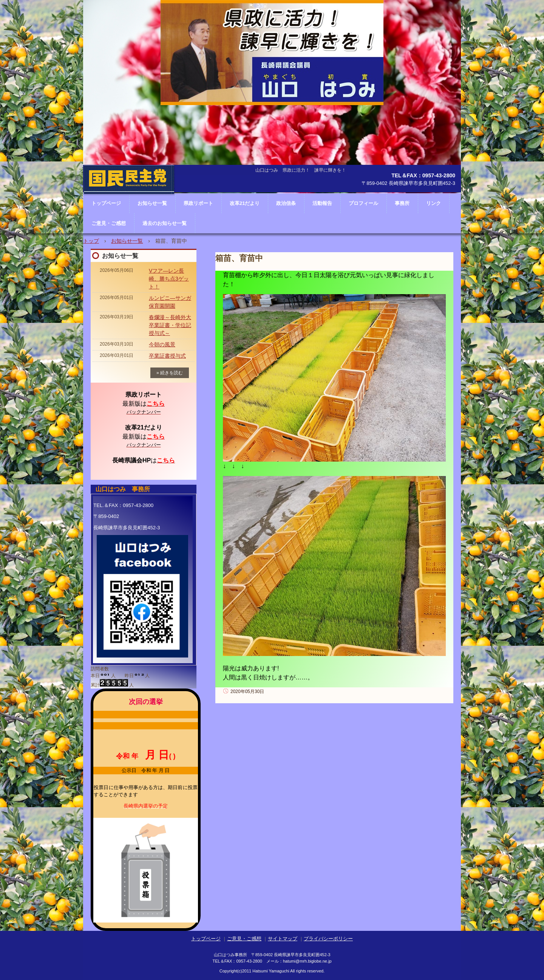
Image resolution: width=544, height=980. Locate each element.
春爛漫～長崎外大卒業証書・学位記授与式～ (170, 325)
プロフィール (363, 203)
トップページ (206, 939)
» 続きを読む (170, 373)
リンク (433, 203)
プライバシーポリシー (328, 939)
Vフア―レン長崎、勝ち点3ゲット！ (169, 279)
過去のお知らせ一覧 (165, 223)
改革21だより (245, 203)
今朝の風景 (162, 344)
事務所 (402, 203)
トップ (91, 241)
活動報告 (322, 203)
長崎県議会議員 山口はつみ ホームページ (129, 202)
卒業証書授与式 (167, 356)
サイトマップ (283, 939)
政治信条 (286, 203)
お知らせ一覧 (127, 241)
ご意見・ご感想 (109, 223)
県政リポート (198, 203)
